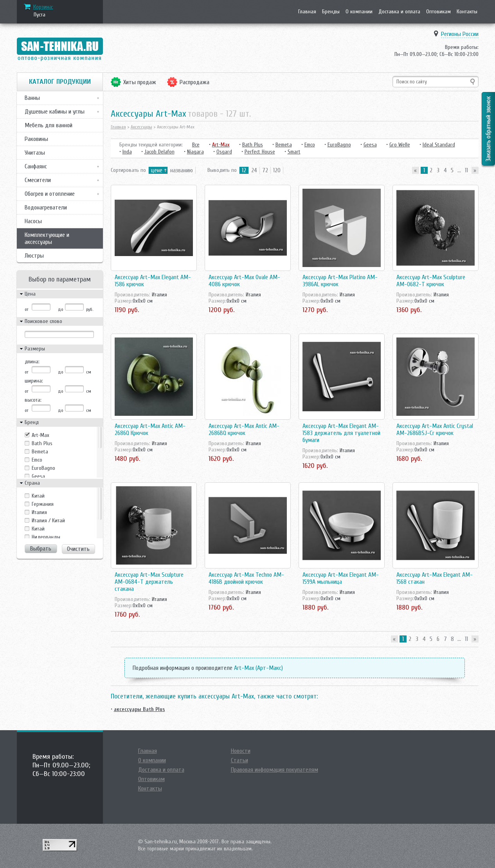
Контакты (467, 12)
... (459, 170)
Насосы (33, 221)
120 (277, 170)
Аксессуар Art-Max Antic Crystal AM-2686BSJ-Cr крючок (435, 429)
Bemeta (40, 452)
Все (196, 145)
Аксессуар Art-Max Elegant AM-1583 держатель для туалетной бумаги (341, 433)
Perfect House (260, 152)
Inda (127, 152)
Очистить (78, 549)
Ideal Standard (439, 145)
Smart (294, 152)
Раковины (36, 139)
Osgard (224, 152)
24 (254, 170)
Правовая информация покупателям (274, 770)
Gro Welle (400, 145)
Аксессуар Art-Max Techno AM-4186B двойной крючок (246, 578)
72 (265, 170)
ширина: (34, 381)
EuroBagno (43, 468)
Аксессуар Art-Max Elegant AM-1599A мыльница (341, 578)
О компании (359, 12)
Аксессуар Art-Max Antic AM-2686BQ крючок (244, 429)
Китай (38, 529)
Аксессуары (141, 127)
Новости (241, 751)
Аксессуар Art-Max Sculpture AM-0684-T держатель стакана (149, 582)
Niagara (195, 152)
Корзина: (43, 7)
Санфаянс (36, 166)
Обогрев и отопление (50, 194)
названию (182, 170)
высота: (33, 400)
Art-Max (40, 435)
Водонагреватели (46, 208)
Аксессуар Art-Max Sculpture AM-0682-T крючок (431, 281)
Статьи (239, 760)
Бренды (331, 12)
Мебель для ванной (49, 125)
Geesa (38, 476)
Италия (39, 512)
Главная (307, 12)
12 (244, 170)
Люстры (34, 256)
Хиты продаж (140, 82)
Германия (43, 504)
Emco (37, 460)
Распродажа (194, 82)
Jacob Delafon (159, 152)
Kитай (38, 496)
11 (466, 170)
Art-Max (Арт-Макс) (258, 668)
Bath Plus (42, 443)
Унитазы (35, 153)
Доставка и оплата (399, 12)
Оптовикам (438, 12)
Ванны (32, 98)
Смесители (38, 180)
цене (157, 170)
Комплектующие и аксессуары (47, 238)
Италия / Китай (48, 521)
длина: (32, 362)
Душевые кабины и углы (55, 112)
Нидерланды (46, 537)
